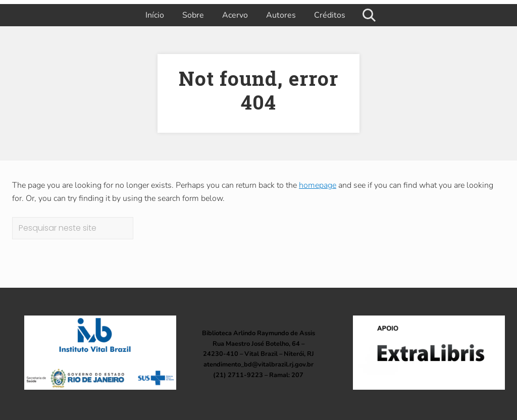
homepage (318, 185)
